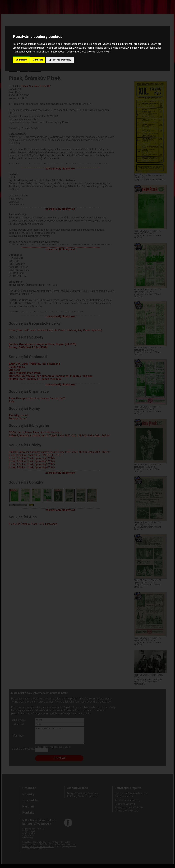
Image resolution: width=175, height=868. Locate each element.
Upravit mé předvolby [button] (60, 60)
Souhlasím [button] (21, 60)
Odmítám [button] (38, 60)
